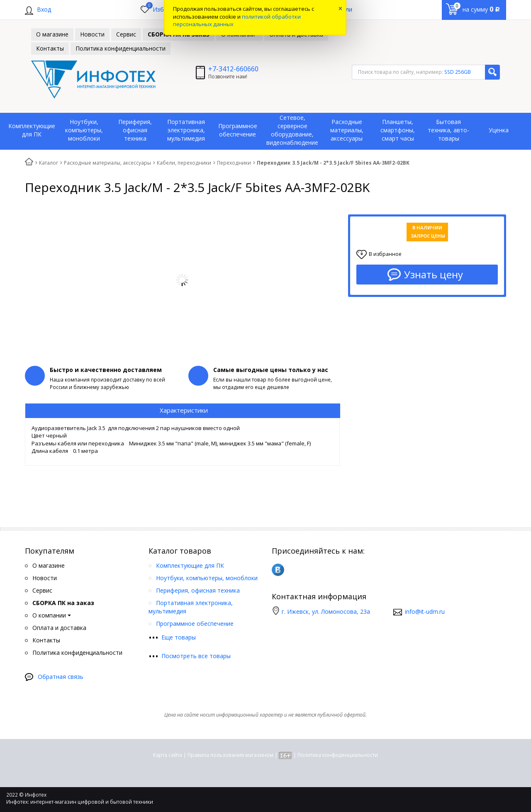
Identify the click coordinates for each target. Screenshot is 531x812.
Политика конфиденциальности (338, 755)
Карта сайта (168, 755)
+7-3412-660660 (233, 69)
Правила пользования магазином (230, 755)
